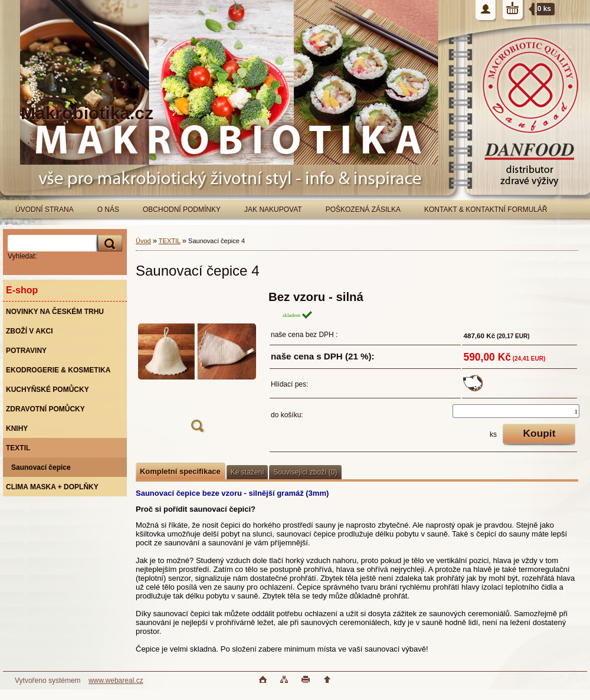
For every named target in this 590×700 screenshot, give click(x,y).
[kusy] (516, 411)
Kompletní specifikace (180, 471)
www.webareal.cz (116, 681)
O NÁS (108, 210)
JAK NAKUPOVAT (273, 210)
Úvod (143, 241)
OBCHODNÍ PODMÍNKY (182, 210)
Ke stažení (248, 472)
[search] (108, 243)
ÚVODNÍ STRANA (45, 210)
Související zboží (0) (305, 472)
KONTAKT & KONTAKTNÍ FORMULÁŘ (486, 210)
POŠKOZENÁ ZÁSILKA (363, 210)
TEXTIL (170, 241)
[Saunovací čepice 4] (197, 365)
